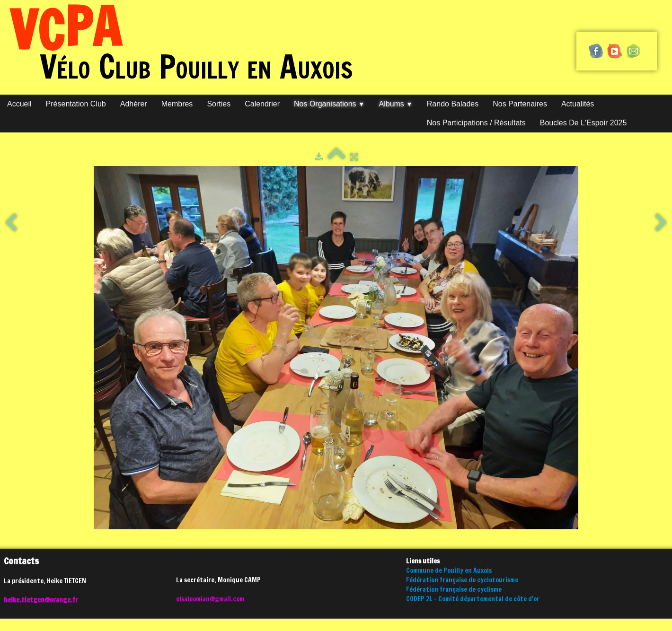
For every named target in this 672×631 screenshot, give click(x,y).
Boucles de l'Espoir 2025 (584, 123)
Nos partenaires (520, 104)
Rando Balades (453, 104)
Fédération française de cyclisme (454, 589)
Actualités (578, 104)
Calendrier (262, 104)
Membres (177, 104)
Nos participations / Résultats (476, 123)
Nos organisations (329, 104)
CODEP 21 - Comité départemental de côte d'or (473, 599)
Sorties (219, 104)
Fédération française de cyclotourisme (462, 580)
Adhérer (134, 104)
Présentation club (76, 104)
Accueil (19, 104)
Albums (396, 104)
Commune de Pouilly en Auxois (449, 570)
